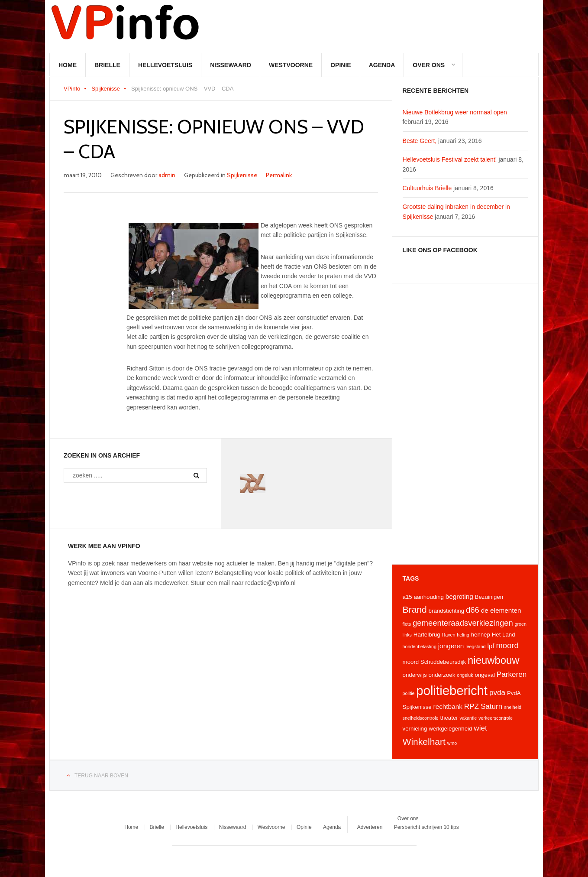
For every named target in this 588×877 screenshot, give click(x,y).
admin (167, 175)
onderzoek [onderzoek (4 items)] (442, 675)
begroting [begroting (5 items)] (459, 596)
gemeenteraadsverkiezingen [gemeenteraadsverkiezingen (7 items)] (463, 623)
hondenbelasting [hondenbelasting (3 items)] (420, 646)
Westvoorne (291, 65)
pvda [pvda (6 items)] (497, 692)
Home (68, 65)
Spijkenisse (106, 89)
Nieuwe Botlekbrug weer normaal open (455, 112)
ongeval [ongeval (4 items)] (485, 675)
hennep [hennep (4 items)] (481, 635)
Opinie (341, 65)
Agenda (382, 65)
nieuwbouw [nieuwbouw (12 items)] (493, 660)
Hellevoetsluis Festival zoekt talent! (450, 159)
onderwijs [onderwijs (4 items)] (415, 675)
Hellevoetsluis (165, 65)
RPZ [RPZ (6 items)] (472, 706)
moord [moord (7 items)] (507, 645)
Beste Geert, (420, 141)
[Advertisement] (465, 424)
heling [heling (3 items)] (463, 635)
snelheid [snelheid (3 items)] (513, 707)
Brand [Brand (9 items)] (415, 609)
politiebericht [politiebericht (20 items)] (452, 690)
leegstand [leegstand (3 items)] (475, 646)
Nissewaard (231, 65)
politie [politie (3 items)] (409, 693)
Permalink (279, 175)
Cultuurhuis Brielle (427, 188)
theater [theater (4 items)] (449, 718)
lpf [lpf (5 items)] (491, 646)
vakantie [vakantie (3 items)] (468, 718)
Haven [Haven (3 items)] (449, 635)
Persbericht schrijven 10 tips (426, 827)
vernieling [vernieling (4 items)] (415, 729)
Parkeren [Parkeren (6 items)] (512, 674)
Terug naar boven (101, 776)
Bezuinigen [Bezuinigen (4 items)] (489, 597)
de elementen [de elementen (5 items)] (501, 610)
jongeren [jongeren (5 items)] (451, 646)
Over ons (429, 65)
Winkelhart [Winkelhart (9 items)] (424, 742)
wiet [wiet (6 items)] (480, 728)
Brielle (107, 65)
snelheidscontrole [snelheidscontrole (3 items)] (421, 718)
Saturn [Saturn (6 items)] (491, 706)
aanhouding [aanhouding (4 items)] (429, 597)
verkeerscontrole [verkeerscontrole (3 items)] (496, 718)
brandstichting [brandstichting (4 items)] (447, 611)
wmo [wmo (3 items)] (452, 743)
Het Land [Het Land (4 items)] (504, 635)
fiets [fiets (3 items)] (407, 624)
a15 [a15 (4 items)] (407, 597)
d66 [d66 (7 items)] (473, 610)
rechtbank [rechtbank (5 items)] (448, 706)
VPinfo (72, 89)
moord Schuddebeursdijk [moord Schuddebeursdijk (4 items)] (435, 662)
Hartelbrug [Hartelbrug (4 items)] (427, 635)
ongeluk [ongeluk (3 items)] (465, 675)
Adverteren (370, 827)
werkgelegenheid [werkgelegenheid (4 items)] (450, 729)
